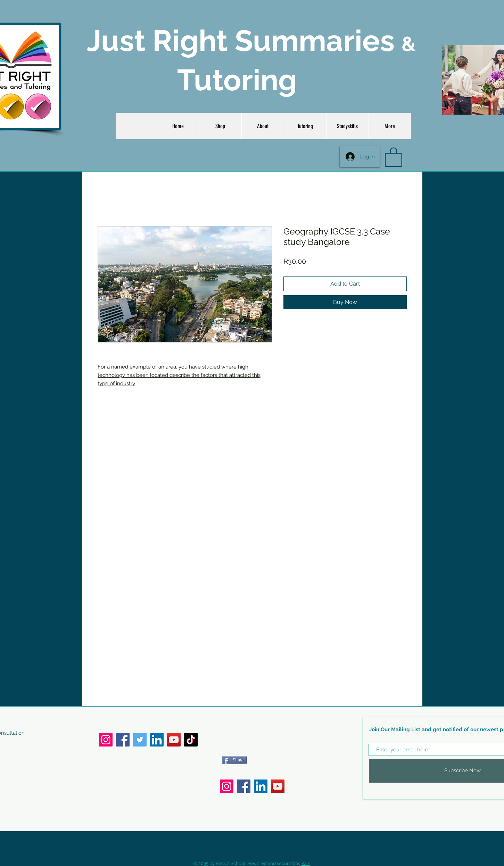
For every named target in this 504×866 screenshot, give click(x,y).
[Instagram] (106, 740)
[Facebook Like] (272, 743)
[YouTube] (174, 740)
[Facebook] (123, 740)
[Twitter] (140, 740)
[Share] (234, 760)
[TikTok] (191, 740)
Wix (306, 863)
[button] (394, 157)
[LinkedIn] (157, 740)
